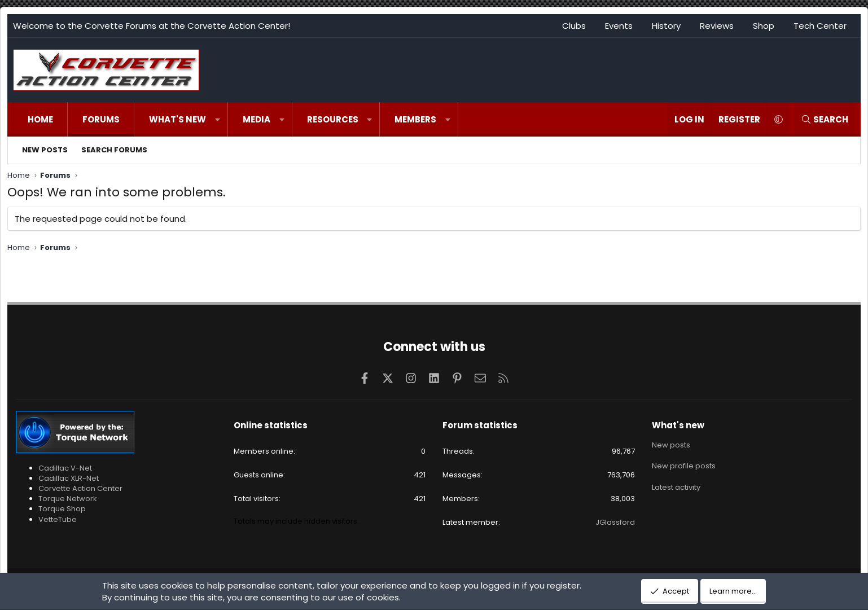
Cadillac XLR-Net (69, 478)
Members (415, 119)
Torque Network (68, 499)
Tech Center (820, 26)
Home (40, 119)
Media (257, 119)
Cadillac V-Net (65, 468)
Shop (764, 26)
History (666, 26)
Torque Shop (62, 509)
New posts (45, 150)
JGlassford (615, 522)
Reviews (717, 26)
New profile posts (684, 465)
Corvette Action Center (80, 488)
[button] (218, 119)
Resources (333, 119)
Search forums (114, 150)
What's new (177, 119)
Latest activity (676, 485)
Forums (101, 119)
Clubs (574, 26)
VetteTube (58, 519)
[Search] (825, 119)
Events (619, 26)
